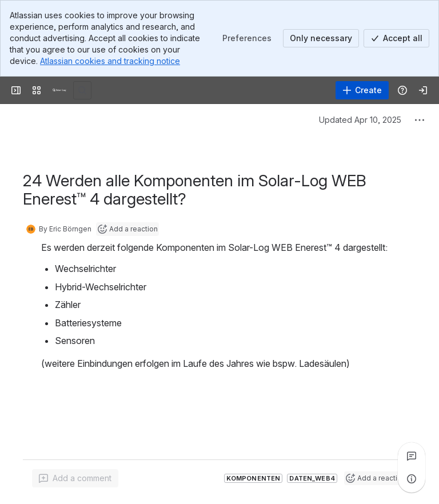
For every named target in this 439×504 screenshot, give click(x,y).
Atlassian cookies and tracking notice (110, 61)
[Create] (362, 90)
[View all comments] (412, 456)
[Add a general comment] (75, 478)
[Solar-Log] (59, 90)
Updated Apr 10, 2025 (360, 120)
